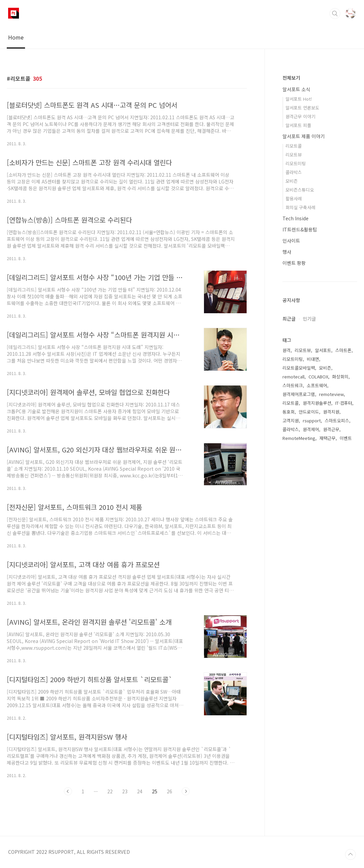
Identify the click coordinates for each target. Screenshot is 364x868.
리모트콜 (294, 146)
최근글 (289, 319)
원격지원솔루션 (317, 403)
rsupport (312, 420)
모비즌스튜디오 (300, 190)
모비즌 (292, 181)
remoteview (331, 394)
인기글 (309, 319)
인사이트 (291, 241)
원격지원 (331, 412)
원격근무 (331, 429)
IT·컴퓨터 (344, 403)
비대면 (313, 359)
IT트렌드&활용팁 (300, 229)
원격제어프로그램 (299, 394)
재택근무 (327, 438)
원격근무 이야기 (300, 116)
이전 (68, 791)
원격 (287, 350)
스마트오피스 (337, 420)
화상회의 (340, 377)
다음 (186, 791)
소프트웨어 (317, 385)
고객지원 (291, 420)
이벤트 (346, 438)
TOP (350, 854)
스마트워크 (293, 385)
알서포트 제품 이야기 (304, 136)
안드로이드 (309, 412)
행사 (287, 252)
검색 (335, 14)
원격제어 (311, 429)
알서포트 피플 (298, 125)
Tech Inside (295, 218)
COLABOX (318, 377)
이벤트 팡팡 (294, 263)
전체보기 (291, 78)
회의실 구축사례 (300, 207)
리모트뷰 (294, 155)
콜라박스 (294, 172)
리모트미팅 (296, 163)
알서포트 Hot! (299, 99)
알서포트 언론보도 (302, 108)
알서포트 (323, 350)
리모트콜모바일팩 (299, 368)
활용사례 (294, 199)
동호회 (289, 412)
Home (16, 37)
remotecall (293, 377)
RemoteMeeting (299, 438)
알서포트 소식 (296, 89)
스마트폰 (343, 350)
